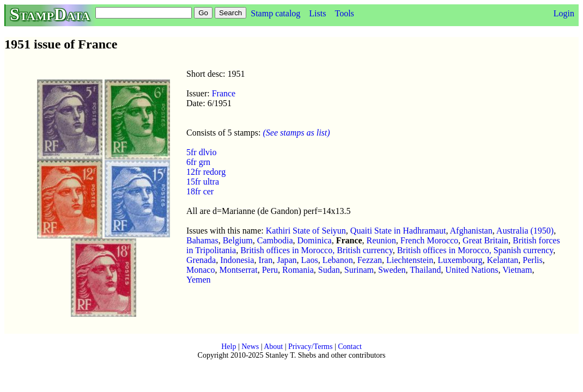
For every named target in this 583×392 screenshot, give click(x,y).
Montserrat (238, 270)
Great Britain (485, 240)
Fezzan (370, 260)
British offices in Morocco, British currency (317, 250)
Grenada (201, 260)
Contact (350, 347)
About (273, 347)
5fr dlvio (202, 152)
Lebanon (338, 260)
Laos (310, 260)
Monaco (201, 270)
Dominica (315, 240)
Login (564, 13)
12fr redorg (206, 172)
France (224, 93)
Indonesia (237, 260)
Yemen (199, 280)
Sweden (392, 270)
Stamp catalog (275, 13)
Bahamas (202, 240)
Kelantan (503, 260)
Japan (287, 260)
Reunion (381, 240)
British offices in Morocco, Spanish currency (475, 250)
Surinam (359, 270)
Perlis (532, 260)
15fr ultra (203, 182)
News (250, 347)
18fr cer (200, 191)
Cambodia (275, 240)
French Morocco (429, 240)
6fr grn (198, 162)
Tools (344, 13)
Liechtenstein (410, 260)
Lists (317, 13)
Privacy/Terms (310, 347)
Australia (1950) (525, 231)
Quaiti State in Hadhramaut (398, 231)
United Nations (472, 270)
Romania (298, 270)
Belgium (238, 240)
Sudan (329, 270)
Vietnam (517, 270)
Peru (270, 270)
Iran (265, 260)
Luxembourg (460, 260)
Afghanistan (471, 231)
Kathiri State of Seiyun (306, 231)
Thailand (425, 270)
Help (229, 347)
